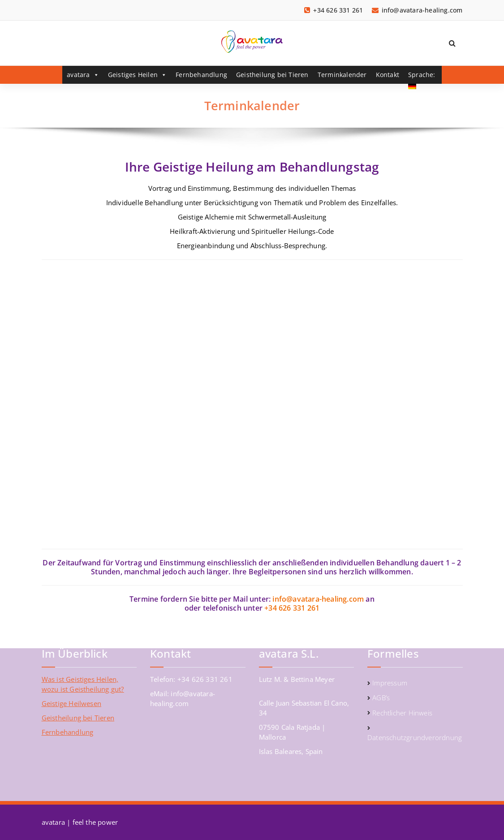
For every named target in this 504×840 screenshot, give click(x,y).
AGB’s (381, 698)
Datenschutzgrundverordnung (415, 737)
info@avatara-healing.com (318, 599)
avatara (83, 75)
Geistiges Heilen (137, 75)
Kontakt (388, 75)
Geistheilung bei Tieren (272, 75)
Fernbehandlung (201, 75)
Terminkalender (342, 75)
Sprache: (423, 77)
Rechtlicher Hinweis (402, 713)
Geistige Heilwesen (72, 703)
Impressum (390, 683)
